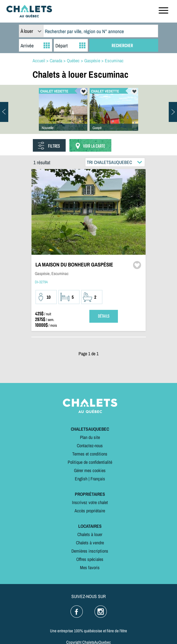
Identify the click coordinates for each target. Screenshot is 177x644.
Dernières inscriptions (90, 551)
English (81, 479)
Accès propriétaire (90, 511)
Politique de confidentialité (90, 462)
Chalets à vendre (90, 543)
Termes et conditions (90, 454)
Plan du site (90, 437)
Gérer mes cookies (90, 470)
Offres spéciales (90, 559)
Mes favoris (90, 567)
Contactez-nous (90, 446)
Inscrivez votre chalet (90, 502)
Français (98, 479)
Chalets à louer (90, 534)
